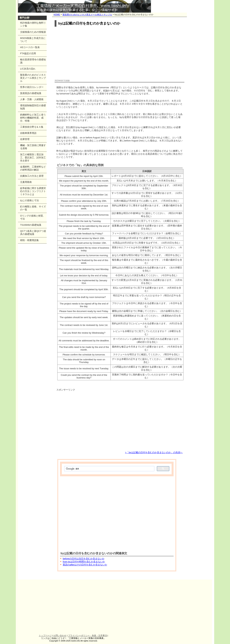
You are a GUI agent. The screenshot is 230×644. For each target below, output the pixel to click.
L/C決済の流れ (28, 69)
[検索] (109, 469)
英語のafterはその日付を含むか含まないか (85, 565)
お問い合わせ (60, 636)
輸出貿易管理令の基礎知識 (33, 61)
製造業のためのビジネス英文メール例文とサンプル (87, 15)
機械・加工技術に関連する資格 (33, 147)
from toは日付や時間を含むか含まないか (84, 562)
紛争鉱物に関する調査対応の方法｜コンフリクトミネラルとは (33, 191)
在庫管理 (25, 139)
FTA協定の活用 (28, 53)
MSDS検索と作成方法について (33, 40)
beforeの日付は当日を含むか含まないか (83, 559)
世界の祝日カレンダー (32, 87)
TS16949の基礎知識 (31, 225)
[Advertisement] (119, 53)
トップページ (45, 636)
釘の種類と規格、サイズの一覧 (33, 208)
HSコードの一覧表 (30, 47)
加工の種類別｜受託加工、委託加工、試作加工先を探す (33, 158)
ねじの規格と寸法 (29, 200)
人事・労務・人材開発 (32, 99)
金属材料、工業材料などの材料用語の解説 (33, 168)
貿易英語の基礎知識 (31, 93)
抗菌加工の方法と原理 (32, 176)
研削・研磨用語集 (29, 240)
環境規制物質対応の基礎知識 (33, 107)
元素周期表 (26, 182)
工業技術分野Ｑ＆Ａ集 (32, 127)
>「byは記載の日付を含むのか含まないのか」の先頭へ (154, 452)
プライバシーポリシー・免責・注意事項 (88, 636)
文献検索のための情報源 (33, 32)
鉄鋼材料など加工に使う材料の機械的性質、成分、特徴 (33, 118)
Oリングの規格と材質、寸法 (33, 217)
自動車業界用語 (28, 133)
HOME (57, 15)
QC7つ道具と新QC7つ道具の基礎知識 (33, 233)
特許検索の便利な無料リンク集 (33, 24)
